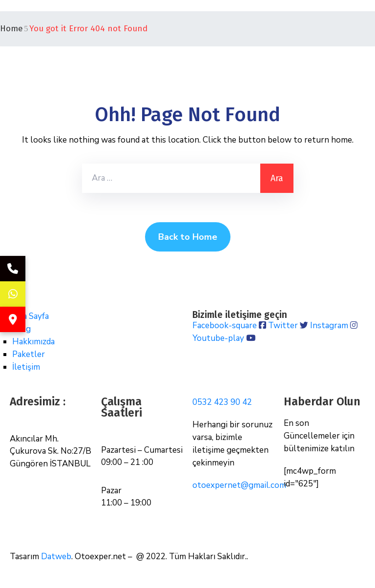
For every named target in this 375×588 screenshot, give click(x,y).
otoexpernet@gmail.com (239, 485)
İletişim (26, 367)
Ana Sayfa (31, 316)
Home (11, 29)
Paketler (29, 354)
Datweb (56, 556)
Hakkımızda (33, 342)
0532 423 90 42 (222, 402)
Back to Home (188, 237)
